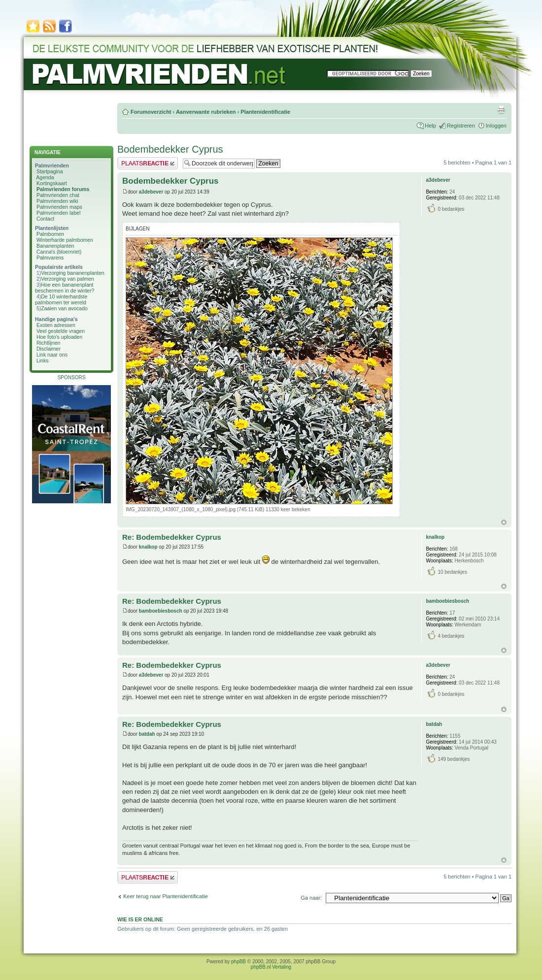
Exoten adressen (56, 325)
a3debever (151, 192)
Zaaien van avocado (64, 308)
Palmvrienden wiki (57, 201)
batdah (147, 734)
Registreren (461, 126)
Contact (45, 219)
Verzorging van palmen (67, 279)
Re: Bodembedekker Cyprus (172, 537)
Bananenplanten (55, 246)
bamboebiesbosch (161, 611)
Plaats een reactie (148, 163)
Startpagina (50, 171)
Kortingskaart (52, 183)
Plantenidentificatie (265, 112)
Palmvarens (50, 258)
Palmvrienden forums (63, 189)
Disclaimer (49, 349)
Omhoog (504, 522)
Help (430, 126)
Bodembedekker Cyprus (170, 149)
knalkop (148, 547)
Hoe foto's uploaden (59, 337)
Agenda (45, 177)
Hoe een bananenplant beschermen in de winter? (65, 288)
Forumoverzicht (151, 112)
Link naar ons (52, 355)
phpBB (238, 962)
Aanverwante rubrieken (206, 112)
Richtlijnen (48, 343)
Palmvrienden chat (58, 195)
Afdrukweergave (501, 110)
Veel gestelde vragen (61, 331)
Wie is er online (140, 919)
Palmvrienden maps (59, 207)
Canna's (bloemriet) (59, 252)
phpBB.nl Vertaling (271, 967)
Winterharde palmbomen (65, 240)
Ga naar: (311, 898)
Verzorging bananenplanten (72, 273)
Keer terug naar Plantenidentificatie (166, 896)
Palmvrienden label (58, 213)
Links (43, 360)
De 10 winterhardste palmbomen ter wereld (61, 299)
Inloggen (496, 126)
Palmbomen (50, 234)
